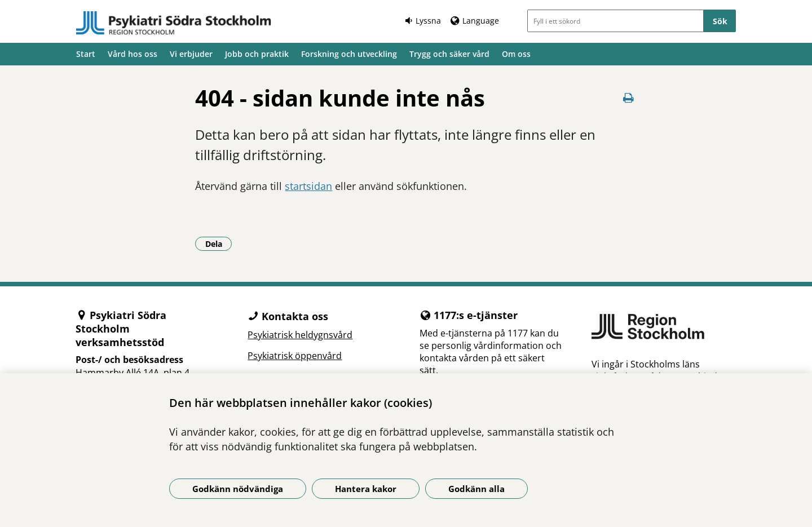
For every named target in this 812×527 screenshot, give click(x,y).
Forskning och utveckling (349, 54)
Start (86, 54)
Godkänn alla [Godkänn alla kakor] (476, 489)
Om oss (516, 54)
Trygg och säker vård (449, 54)
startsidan (308, 186)
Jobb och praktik (257, 54)
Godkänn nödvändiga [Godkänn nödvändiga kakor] (238, 489)
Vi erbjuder (191, 54)
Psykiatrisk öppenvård (295, 356)
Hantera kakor (366, 489)
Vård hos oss (133, 54)
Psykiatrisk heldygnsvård (300, 335)
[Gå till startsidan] (174, 23)
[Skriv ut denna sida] (629, 98)
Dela (219, 243)
